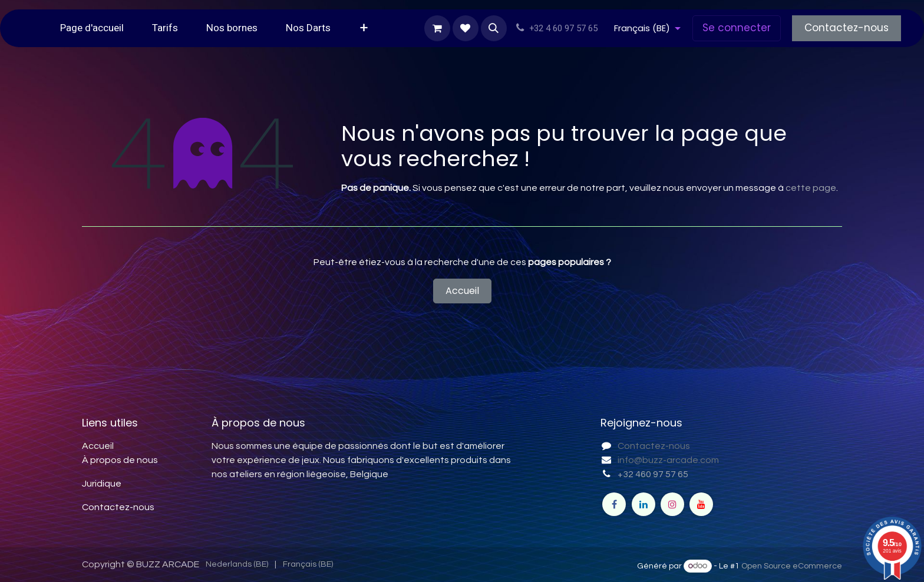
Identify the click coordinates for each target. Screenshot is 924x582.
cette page (811, 188)
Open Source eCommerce (792, 566)
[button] (494, 28)
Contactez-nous (847, 28)
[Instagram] (672, 504)
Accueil (462, 291)
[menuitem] (92, 28)
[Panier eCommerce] (437, 28)
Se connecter (737, 28)
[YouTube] (701, 504)
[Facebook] (614, 504)
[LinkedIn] (643, 504)
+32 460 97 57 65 (653, 474)
